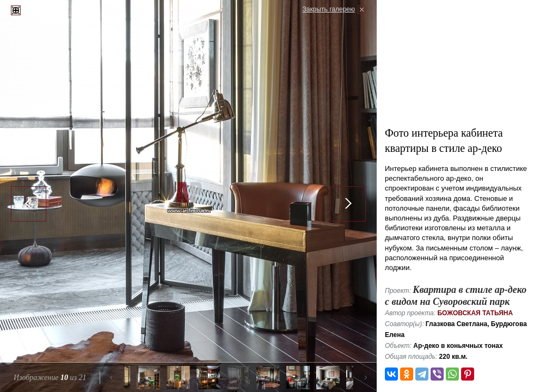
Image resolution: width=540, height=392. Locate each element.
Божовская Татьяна (475, 313)
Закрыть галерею (329, 9)
